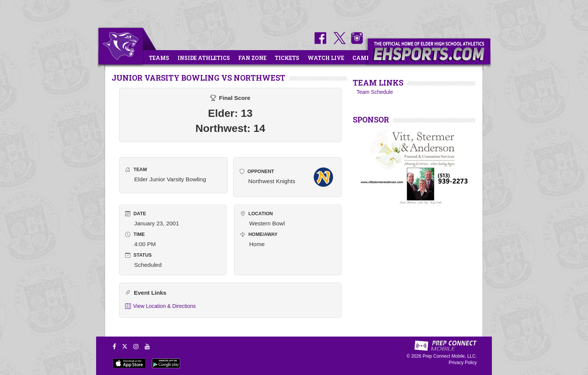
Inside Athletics (204, 58)
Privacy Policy (463, 363)
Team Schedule (375, 92)
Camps (363, 58)
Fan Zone (252, 58)
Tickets (287, 58)
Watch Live (326, 58)
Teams (159, 58)
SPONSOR (371, 119)
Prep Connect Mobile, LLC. (450, 356)
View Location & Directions (160, 306)
